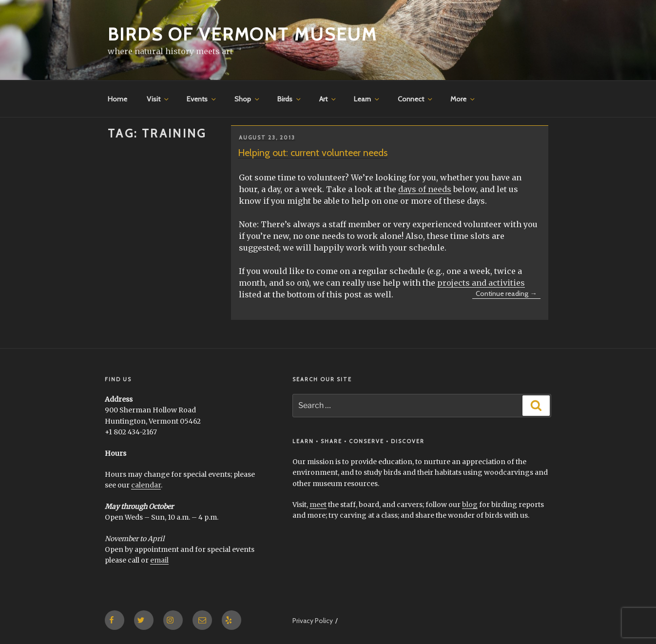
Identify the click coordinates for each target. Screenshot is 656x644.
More (463, 99)
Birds (290, 99)
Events (202, 99)
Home (117, 99)
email (159, 560)
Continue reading (508, 294)
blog (470, 505)
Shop (248, 99)
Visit (158, 99)
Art (328, 99)
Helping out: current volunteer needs (313, 153)
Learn (367, 99)
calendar (146, 485)
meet (318, 505)
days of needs (425, 189)
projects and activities (481, 283)
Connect (416, 99)
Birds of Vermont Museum (242, 34)
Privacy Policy (313, 621)
